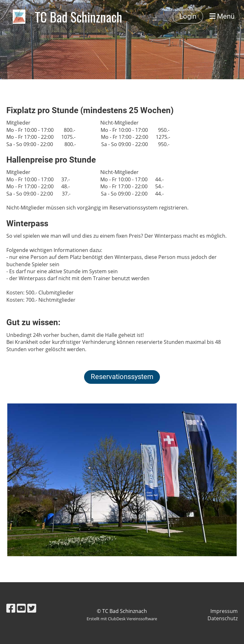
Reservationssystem (122, 377)
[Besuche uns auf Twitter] (32, 608)
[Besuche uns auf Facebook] (11, 608)
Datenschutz (223, 618)
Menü (222, 16)
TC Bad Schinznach (79, 17)
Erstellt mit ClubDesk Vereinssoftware (122, 619)
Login (188, 16)
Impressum (224, 611)
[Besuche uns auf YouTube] (21, 608)
